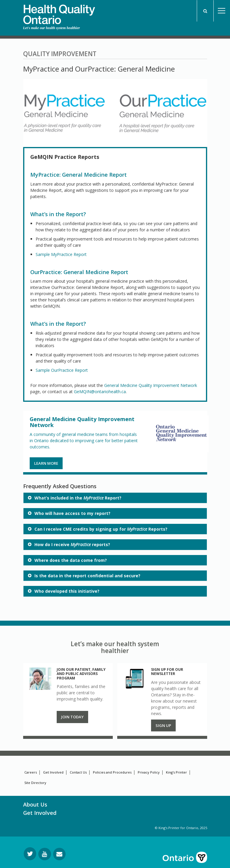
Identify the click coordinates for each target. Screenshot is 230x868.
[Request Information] (59, 854)
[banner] (59, 12)
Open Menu (222, 11)
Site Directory (35, 783)
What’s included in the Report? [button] (78, 498)
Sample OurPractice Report (62, 370)
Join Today (72, 717)
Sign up (163, 725)
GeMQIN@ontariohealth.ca (100, 392)
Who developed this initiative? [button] (67, 591)
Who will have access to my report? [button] (72, 513)
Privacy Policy (149, 772)
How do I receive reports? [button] (72, 544)
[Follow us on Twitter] (30, 854)
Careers (31, 772)
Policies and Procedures (112, 772)
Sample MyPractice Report (61, 254)
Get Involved (53, 772)
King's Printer (176, 772)
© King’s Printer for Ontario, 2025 (181, 828)
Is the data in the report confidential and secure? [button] (87, 576)
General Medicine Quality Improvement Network (151, 385)
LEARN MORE (46, 463)
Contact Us (78, 772)
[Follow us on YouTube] (45, 854)
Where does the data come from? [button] (71, 560)
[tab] (115, 498)
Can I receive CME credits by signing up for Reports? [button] (101, 529)
